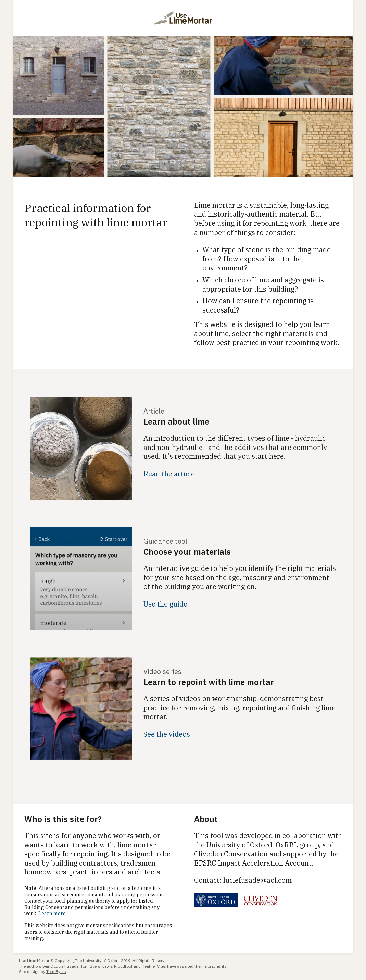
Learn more (52, 914)
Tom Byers (56, 972)
